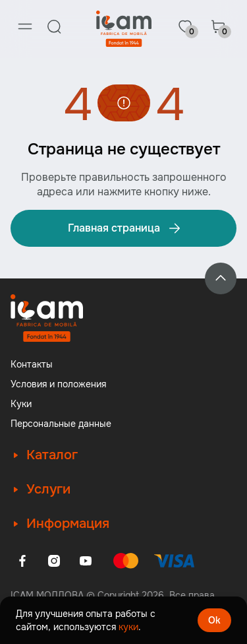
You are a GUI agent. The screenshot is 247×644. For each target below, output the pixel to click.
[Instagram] (54, 561)
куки (128, 627)
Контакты (32, 364)
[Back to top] (221, 278)
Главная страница (125, 228)
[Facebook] (22, 561)
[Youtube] (86, 561)
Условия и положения (58, 384)
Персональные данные (61, 424)
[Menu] (25, 26)
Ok (214, 620)
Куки (21, 404)
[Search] (54, 26)
